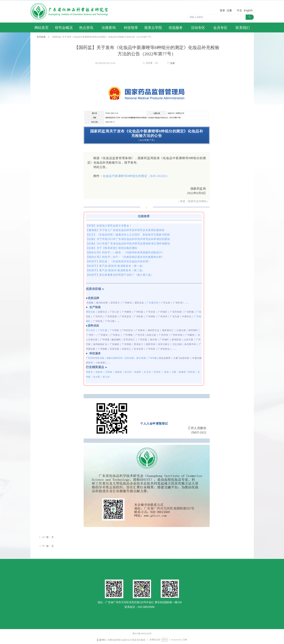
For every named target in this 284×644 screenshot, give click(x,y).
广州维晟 (105, 340)
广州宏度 (143, 340)
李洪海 (191, 372)
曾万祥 (128, 372)
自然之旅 (151, 335)
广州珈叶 (164, 340)
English (248, 10)
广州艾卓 (140, 335)
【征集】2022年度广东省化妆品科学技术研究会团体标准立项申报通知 (128, 244)
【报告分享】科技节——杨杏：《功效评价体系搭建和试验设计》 (125, 253)
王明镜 (109, 372)
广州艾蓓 (151, 312)
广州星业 (115, 335)
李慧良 (89, 372)
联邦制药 (193, 330)
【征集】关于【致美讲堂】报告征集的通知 (112, 248)
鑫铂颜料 (116, 340)
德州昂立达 (154, 330)
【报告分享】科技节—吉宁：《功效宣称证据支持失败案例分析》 (125, 257)
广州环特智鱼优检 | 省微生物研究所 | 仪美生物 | (122, 358)
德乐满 (153, 340)
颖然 (192, 335)
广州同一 (91, 335)
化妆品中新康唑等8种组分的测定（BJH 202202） (136, 176)
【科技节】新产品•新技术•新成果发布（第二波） (115, 270)
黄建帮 (182, 372)
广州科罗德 (177, 335)
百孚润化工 (129, 340)
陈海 (166, 372)
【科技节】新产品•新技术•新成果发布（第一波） (115, 266)
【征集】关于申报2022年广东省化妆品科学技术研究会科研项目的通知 (128, 239)
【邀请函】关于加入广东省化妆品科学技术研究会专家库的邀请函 (125, 230)
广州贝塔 (163, 335)
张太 (97, 377)
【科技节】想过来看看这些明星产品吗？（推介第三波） (120, 275)
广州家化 (103, 335)
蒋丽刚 (118, 372)
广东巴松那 (176, 312)
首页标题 (41, 37)
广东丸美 (166, 303)
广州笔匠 (163, 312)
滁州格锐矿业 (100, 344)
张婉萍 (138, 372)
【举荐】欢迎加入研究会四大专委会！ (109, 226)
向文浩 (147, 372)
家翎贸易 (176, 340)
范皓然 (99, 372)
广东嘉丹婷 (153, 303)
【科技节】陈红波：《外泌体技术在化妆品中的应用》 (118, 261)
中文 (239, 10)
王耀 (174, 372)
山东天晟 (188, 340)
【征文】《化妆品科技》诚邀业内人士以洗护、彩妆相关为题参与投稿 (128, 235)
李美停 (157, 372)
